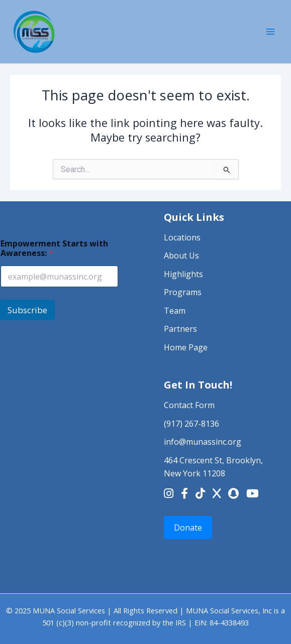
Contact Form (189, 405)
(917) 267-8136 (191, 424)
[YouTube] (253, 494)
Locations (182, 237)
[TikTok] (200, 494)
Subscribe (27, 310)
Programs (183, 292)
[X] (217, 494)
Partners (180, 329)
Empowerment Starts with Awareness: (54, 248)
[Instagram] (169, 494)
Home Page (186, 347)
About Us (181, 255)
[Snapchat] (233, 494)
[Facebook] (184, 494)
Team (175, 311)
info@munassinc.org (203, 442)
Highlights (183, 274)
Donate (188, 528)
